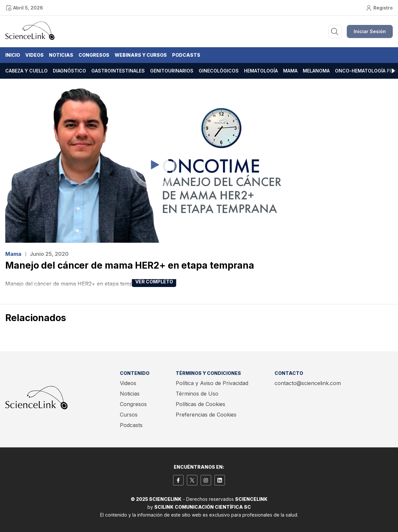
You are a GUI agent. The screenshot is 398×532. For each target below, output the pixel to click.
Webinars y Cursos (141, 55)
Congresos (94, 55)
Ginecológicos (219, 71)
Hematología (261, 71)
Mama (290, 71)
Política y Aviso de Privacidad (212, 383)
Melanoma (316, 71)
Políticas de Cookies (200, 404)
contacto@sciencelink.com (308, 383)
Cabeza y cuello (26, 71)
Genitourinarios (172, 71)
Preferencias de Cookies (206, 415)
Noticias (61, 55)
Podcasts (186, 55)
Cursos (129, 415)
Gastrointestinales (118, 71)
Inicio (13, 55)
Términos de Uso (197, 394)
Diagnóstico (69, 71)
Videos (34, 55)
